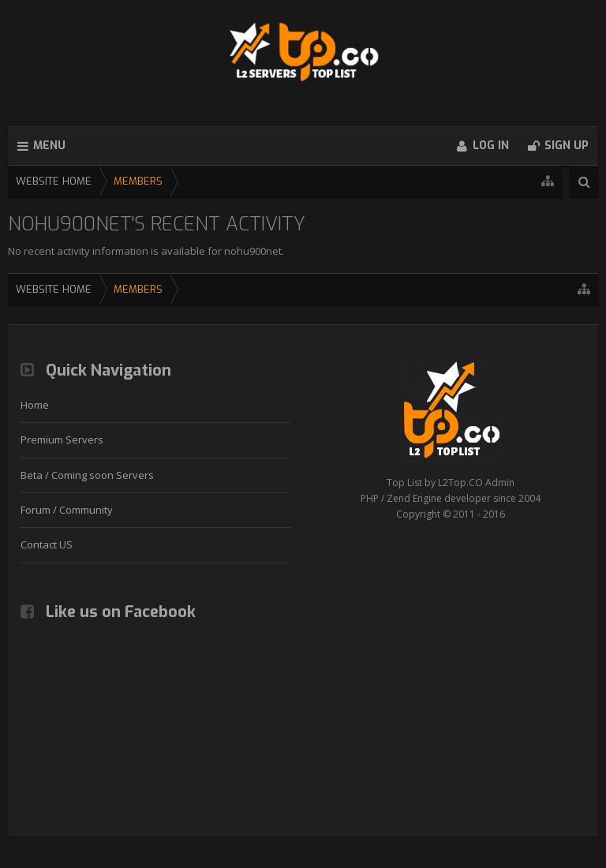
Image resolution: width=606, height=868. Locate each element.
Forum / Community (67, 510)
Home (35, 405)
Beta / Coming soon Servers (87, 475)
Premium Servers (62, 440)
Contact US (47, 544)
